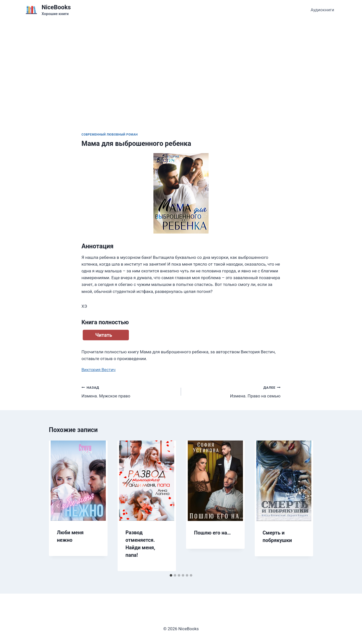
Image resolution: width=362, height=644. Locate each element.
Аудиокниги (322, 10)
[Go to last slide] (58, 506)
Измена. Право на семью (233, 391)
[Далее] (304, 506)
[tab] (171, 575)
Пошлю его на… (212, 533)
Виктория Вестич (99, 370)
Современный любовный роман (110, 135)
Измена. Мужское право (129, 391)
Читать (104, 335)
